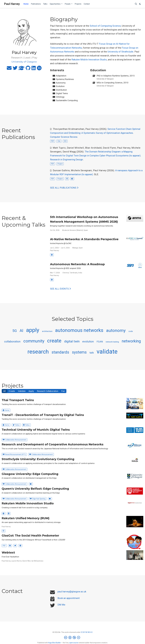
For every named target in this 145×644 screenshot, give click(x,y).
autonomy (116, 330)
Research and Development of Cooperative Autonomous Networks (53, 444)
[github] (28, 69)
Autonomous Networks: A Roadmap (77, 264)
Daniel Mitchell (75, 148)
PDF (53, 141)
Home (6, 410)
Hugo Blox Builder (54, 643)
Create (12, 391)
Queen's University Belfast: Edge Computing (35, 489)
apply (33, 330)
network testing (112, 342)
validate (107, 352)
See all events (60, 289)
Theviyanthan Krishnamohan (69, 129)
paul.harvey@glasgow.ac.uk (72, 592)
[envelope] (9, 69)
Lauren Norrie (16, 561)
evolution (88, 342)
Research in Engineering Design (66, 160)
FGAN (100, 342)
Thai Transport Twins (18, 400)
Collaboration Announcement (14, 440)
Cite (59, 141)
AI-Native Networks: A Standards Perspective (84, 239)
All (4, 391)
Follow (16, 425)
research (38, 352)
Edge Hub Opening (38, 499)
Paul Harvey (12, 4)
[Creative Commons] (73, 637)
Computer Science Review (64, 137)
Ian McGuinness (37, 561)
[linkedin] (34, 69)
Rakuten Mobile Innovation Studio (89, 60)
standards (60, 352)
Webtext (8, 553)
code (131, 331)
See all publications (64, 188)
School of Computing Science (105, 26)
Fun (63, 391)
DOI (65, 141)
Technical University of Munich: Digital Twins (36, 430)
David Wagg (69, 152)
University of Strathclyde (120, 52)
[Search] (136, 4)
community (34, 341)
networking (131, 341)
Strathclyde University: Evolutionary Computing (38, 459)
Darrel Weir (27, 561)
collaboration (12, 342)
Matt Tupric (59, 148)
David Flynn (109, 148)
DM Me (61, 605)
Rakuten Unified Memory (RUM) (26, 518)
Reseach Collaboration (48, 391)
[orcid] (39, 69)
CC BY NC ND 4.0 (87, 632)
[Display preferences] (140, 4)
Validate (22, 391)
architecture (47, 331)
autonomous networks (79, 330)
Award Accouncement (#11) (14, 454)
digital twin (72, 341)
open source (74, 643)
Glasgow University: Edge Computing (30, 474)
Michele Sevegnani (81, 170)
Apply (31, 391)
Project (60, 164)
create (54, 341)
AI (21, 331)
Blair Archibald (93, 148)
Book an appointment (69, 598)
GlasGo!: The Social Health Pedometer (30, 536)
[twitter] (15, 69)
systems (79, 352)
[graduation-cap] (22, 69)
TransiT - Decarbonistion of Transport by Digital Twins (43, 415)
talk (92, 353)
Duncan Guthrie (61, 170)
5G (15, 331)
